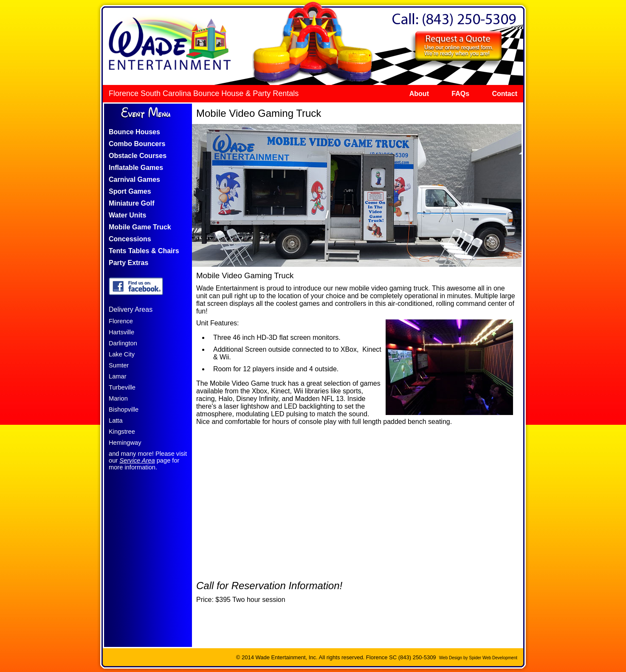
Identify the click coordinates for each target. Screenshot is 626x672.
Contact (505, 94)
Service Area (137, 460)
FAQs (460, 94)
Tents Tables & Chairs (144, 251)
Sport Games (130, 191)
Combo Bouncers (137, 144)
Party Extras (128, 263)
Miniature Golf (132, 203)
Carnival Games (134, 179)
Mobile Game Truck (140, 227)
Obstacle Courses (138, 156)
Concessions (130, 239)
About (419, 94)
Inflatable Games (136, 168)
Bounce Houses (134, 132)
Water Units (127, 215)
